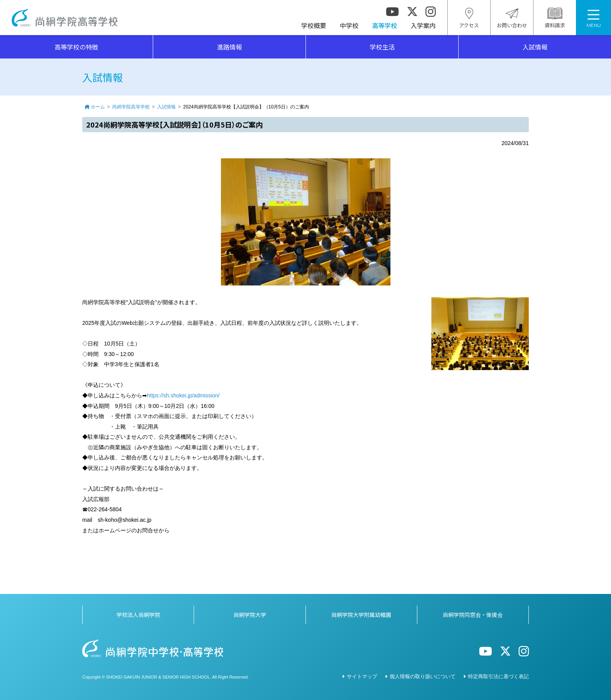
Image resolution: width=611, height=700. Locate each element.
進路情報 (230, 47)
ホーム (98, 107)
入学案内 (423, 25)
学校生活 (382, 47)
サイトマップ (362, 676)
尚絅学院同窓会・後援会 (473, 615)
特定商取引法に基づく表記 (498, 676)
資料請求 (555, 18)
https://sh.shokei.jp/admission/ (183, 395)
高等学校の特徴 (76, 47)
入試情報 (535, 47)
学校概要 (314, 25)
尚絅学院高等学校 (65, 18)
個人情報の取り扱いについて (423, 676)
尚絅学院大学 (250, 615)
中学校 (349, 25)
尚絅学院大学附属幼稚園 (361, 615)
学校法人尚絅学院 (138, 615)
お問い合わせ (512, 18)
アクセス (469, 18)
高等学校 (385, 25)
